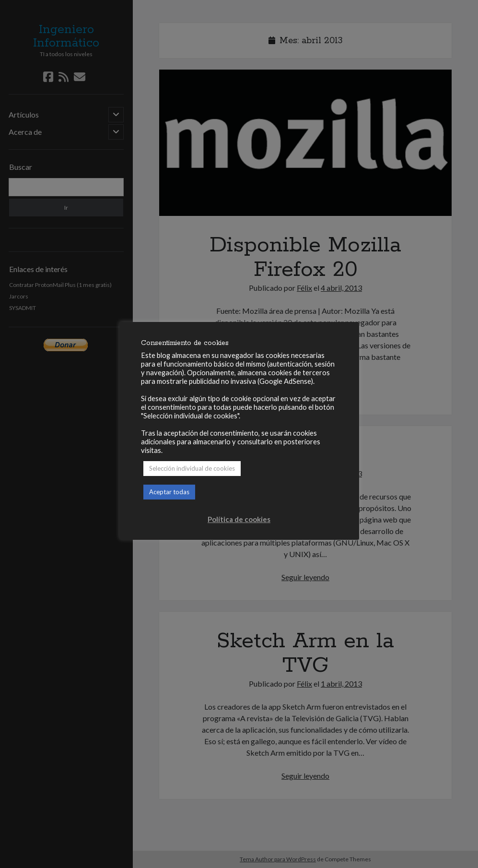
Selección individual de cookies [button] (192, 468)
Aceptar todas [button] (169, 492)
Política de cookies (239, 519)
